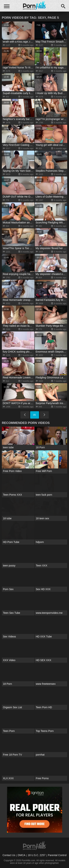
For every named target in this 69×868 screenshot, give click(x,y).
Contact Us (9, 855)
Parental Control (57, 855)
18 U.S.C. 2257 (37, 855)
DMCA (21, 855)
